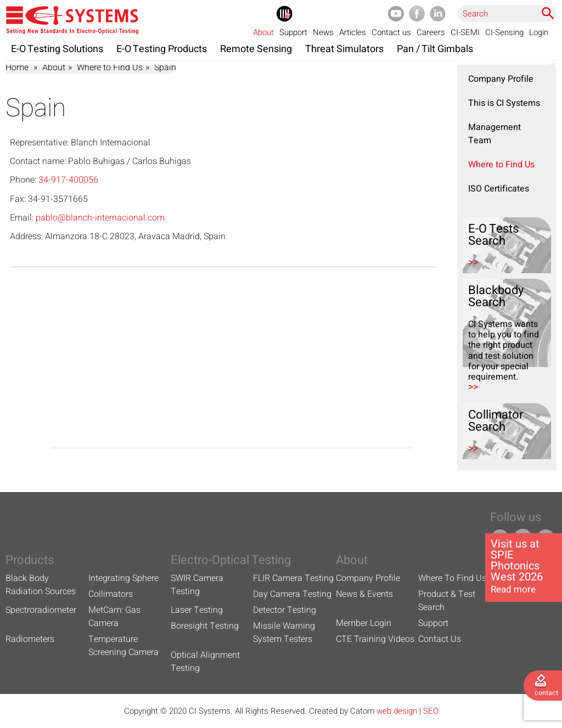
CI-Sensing (504, 32)
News (323, 32)
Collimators (111, 594)
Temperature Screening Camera (123, 646)
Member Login (364, 623)
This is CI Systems (504, 103)
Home (17, 67)
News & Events (364, 594)
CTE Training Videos (375, 639)
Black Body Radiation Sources (41, 585)
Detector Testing (285, 610)
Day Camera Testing (292, 594)
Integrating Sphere (123, 578)
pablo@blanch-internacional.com (100, 218)
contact (546, 693)
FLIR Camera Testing (293, 578)
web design (397, 711)
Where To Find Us (452, 578)
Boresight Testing (205, 626)
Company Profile (501, 79)
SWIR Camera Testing (197, 585)
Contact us (391, 32)
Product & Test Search (447, 601)
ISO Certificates (499, 189)
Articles (353, 32)
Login (539, 32)
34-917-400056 (68, 180)
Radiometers (30, 639)
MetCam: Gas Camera (114, 617)
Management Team (494, 134)
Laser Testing (197, 610)
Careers (431, 32)
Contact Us (440, 639)
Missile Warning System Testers (284, 633)
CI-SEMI (465, 32)
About (263, 32)
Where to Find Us (110, 67)
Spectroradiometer (41, 610)
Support (293, 32)
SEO (431, 711)
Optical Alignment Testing (205, 662)
